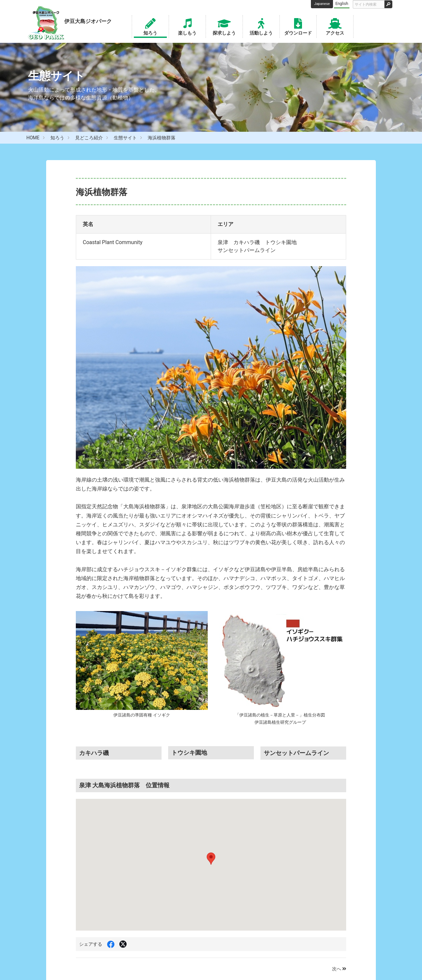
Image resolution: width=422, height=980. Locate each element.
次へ (339, 969)
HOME (33, 138)
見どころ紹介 (89, 138)
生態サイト (125, 138)
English (342, 4)
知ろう (150, 26)
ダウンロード (298, 26)
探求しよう (224, 26)
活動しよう (261, 26)
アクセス (335, 26)
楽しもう (187, 26)
